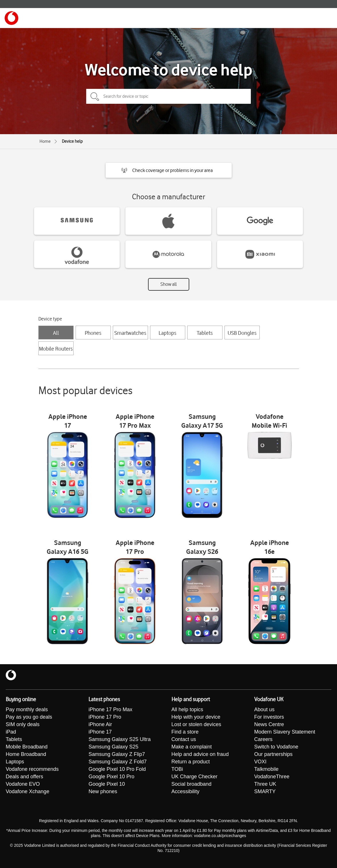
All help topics (187, 709)
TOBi (177, 769)
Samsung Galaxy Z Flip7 (117, 754)
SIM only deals (23, 724)
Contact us (184, 739)
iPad (11, 732)
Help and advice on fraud (200, 754)
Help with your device (196, 717)
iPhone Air (100, 724)
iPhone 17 (100, 732)
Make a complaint (192, 747)
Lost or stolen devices (196, 724)
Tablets (205, 333)
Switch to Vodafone (276, 747)
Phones (93, 333)
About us (264, 709)
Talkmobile (266, 769)
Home (45, 141)
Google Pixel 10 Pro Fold (117, 769)
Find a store (185, 732)
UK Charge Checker (195, 777)
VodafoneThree (272, 777)
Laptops (167, 333)
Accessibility (186, 791)
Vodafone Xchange (27, 791)
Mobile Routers (56, 349)
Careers (263, 739)
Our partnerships (273, 754)
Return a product (191, 762)
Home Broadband (26, 754)
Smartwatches (130, 333)
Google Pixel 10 (107, 784)
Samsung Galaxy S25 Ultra (120, 739)
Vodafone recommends (32, 769)
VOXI (260, 762)
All (56, 333)
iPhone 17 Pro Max (110, 709)
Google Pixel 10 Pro (111, 777)
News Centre (269, 724)
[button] (169, 170)
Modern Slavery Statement (285, 732)
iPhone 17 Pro (105, 717)
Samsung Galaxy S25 (113, 747)
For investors (269, 717)
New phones (103, 791)
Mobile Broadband (27, 747)
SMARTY (265, 791)
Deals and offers (24, 777)
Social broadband (192, 784)
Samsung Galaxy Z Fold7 (118, 762)
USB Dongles (242, 333)
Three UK (265, 784)
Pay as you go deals (29, 717)
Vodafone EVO (23, 784)
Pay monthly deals (27, 709)
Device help (72, 141)
